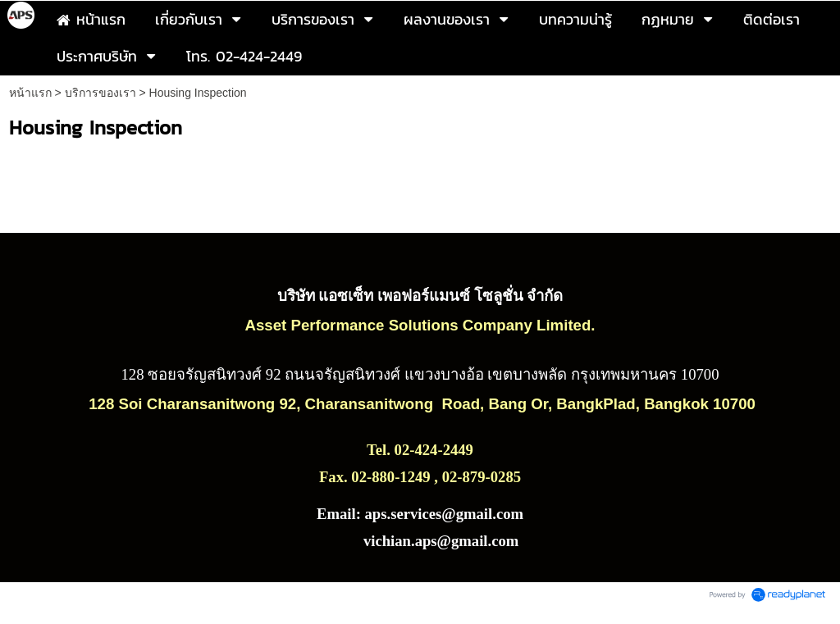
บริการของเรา (100, 93)
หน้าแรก (30, 93)
